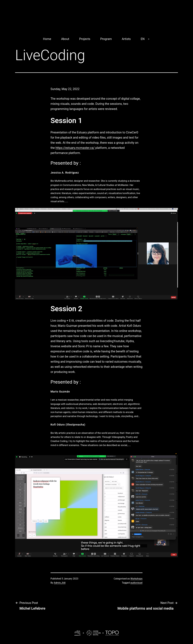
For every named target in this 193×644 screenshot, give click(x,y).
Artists (126, 39)
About (65, 39)
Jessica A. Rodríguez (65, 173)
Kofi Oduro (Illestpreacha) (68, 425)
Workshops (136, 579)
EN (143, 39)
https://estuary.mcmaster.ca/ (75, 148)
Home (47, 39)
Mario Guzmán (60, 392)
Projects (85, 39)
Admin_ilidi (60, 583)
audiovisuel (136, 583)
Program (106, 39)
